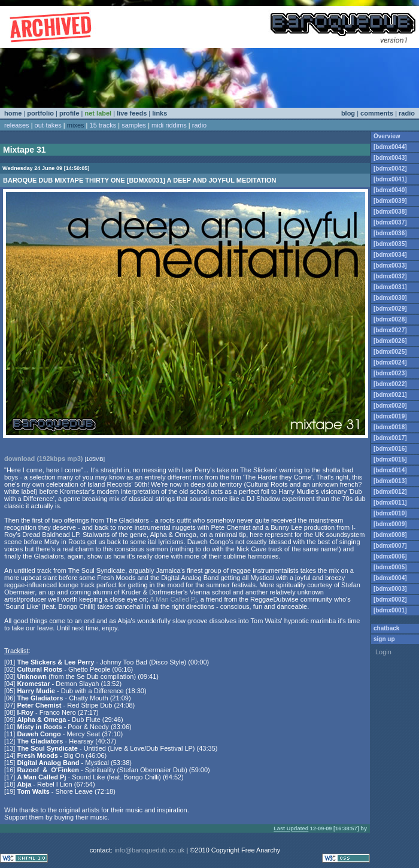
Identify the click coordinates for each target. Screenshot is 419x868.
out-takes (48, 125)
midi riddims (169, 125)
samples (134, 125)
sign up (384, 639)
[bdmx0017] (390, 438)
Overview (387, 136)
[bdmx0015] (390, 459)
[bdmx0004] (390, 578)
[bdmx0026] (390, 341)
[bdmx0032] (390, 276)
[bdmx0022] (390, 384)
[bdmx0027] (390, 330)
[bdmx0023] (390, 373)
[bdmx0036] (390, 233)
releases (17, 125)
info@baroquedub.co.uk (149, 850)
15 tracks (103, 125)
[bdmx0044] (390, 147)
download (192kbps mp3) (43, 459)
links (160, 113)
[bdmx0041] (390, 179)
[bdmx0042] (390, 169)
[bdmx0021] (390, 395)
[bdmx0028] (390, 319)
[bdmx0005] (390, 567)
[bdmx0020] (390, 406)
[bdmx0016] (390, 449)
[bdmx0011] (390, 503)
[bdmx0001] (390, 610)
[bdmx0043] (390, 158)
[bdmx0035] (390, 244)
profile (69, 113)
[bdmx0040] (390, 190)
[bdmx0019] (390, 416)
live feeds (132, 113)
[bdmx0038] (390, 212)
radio (407, 113)
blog (348, 113)
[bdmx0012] (390, 492)
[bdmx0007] (390, 546)
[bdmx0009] (390, 524)
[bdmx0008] (390, 535)
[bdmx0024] (390, 362)
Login (383, 652)
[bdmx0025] (390, 352)
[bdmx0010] (390, 513)
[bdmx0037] (390, 222)
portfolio (40, 113)
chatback (386, 628)
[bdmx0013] (390, 481)
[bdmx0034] (390, 255)
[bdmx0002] (390, 600)
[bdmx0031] (390, 287)
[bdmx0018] (390, 427)
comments (377, 113)
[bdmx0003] (390, 589)
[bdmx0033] (390, 265)
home (13, 113)
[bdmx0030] (390, 298)
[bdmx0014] (390, 470)
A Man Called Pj (173, 599)
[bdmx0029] (390, 309)
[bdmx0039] (390, 201)
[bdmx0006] (390, 556)
